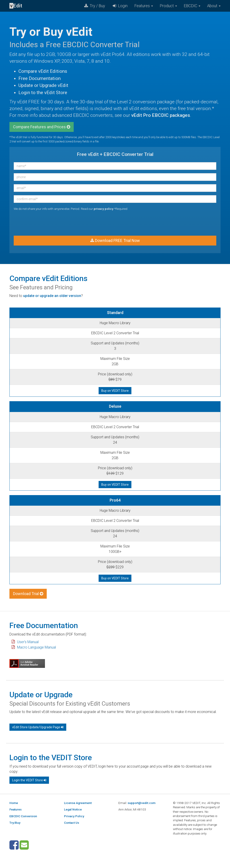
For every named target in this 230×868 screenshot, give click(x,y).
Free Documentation (40, 78)
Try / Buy (94, 6)
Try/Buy (15, 823)
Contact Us (72, 823)
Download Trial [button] (28, 594)
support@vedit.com (142, 803)
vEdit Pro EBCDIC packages (161, 115)
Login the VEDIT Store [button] (29, 780)
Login (120, 6)
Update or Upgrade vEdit (43, 85)
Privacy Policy (74, 816)
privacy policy (104, 209)
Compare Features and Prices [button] (42, 127)
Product (168, 6)
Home (14, 803)
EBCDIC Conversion (23, 816)
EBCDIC (192, 6)
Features (144, 6)
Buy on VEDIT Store (115, 391)
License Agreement (78, 803)
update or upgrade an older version (52, 296)
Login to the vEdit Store (43, 93)
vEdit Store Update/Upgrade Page (38, 727)
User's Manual (28, 642)
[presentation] (48, 224)
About (214, 6)
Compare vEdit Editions (43, 71)
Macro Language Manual (36, 647)
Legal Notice (73, 809)
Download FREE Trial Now (115, 240)
